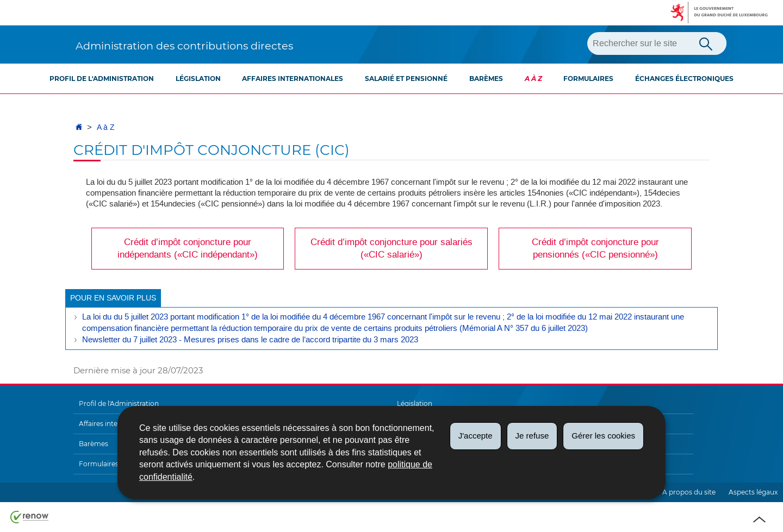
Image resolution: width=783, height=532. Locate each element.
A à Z (533, 79)
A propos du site (689, 492)
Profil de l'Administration (102, 79)
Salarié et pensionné (406, 79)
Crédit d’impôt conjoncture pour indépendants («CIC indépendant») (188, 248)
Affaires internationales (293, 79)
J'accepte (476, 436)
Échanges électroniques (684, 79)
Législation (198, 79)
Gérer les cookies (603, 436)
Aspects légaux (753, 492)
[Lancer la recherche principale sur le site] (706, 43)
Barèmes (486, 79)
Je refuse (532, 436)
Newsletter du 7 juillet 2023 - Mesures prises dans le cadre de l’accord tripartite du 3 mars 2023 (250, 340)
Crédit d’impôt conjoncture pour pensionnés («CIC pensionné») (595, 248)
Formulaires (588, 79)
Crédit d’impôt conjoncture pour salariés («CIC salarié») (391, 248)
